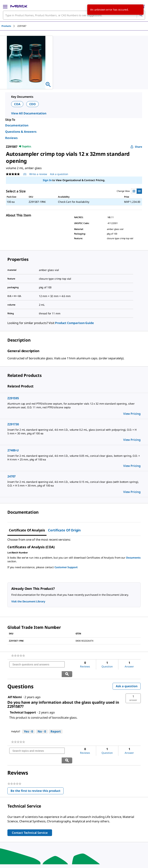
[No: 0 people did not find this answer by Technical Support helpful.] (42, 722)
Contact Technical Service (30, 814)
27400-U (13, 450)
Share (136, 147)
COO (33, 104)
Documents (133, 558)
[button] (133, 689)
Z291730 (13, 424)
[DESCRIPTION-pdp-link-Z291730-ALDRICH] (74, 432)
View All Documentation (29, 113)
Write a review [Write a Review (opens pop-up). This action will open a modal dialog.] (38, 174)
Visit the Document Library (28, 601)
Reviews (11, 138)
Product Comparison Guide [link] (74, 323)
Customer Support (66, 567)
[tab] (9, 26)
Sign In (47, 180)
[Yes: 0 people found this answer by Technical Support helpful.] (28, 722)
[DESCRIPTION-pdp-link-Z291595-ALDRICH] (74, 406)
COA (17, 104)
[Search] (141, 15)
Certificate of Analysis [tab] (27, 530)
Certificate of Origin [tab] (64, 530)
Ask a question (127, 677)
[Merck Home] (19, 6)
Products (6, 26)
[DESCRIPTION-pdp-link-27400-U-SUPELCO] (74, 458)
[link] (18, 656)
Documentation (17, 125)
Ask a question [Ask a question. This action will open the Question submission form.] (59, 174)
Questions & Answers (21, 132)
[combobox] (74, 15)
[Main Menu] (5, 6)
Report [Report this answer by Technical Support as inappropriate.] (56, 722)
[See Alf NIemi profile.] (15, 688)
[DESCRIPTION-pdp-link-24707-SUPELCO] (74, 484)
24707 (11, 476)
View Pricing (132, 414)
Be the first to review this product (37, 773)
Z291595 (13, 398)
